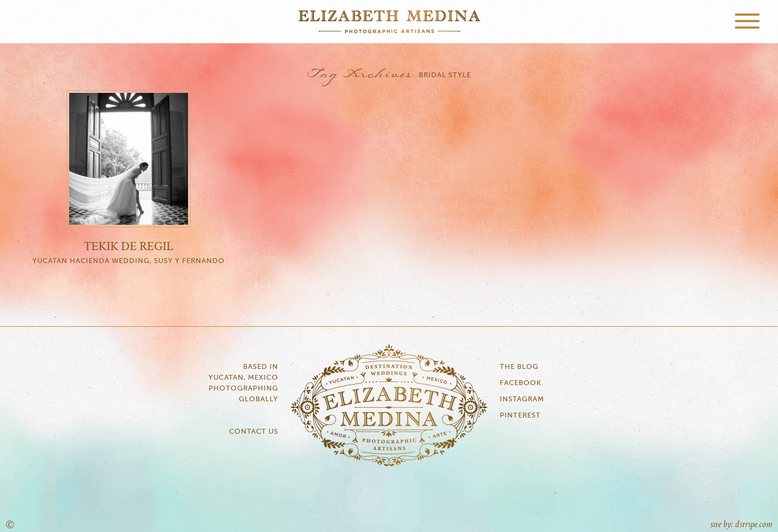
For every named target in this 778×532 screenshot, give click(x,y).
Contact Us (254, 432)
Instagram (522, 399)
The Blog (519, 367)
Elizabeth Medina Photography (389, 22)
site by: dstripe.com (742, 525)
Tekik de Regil (129, 247)
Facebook (521, 383)
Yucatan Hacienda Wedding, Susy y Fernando (129, 261)
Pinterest (520, 416)
